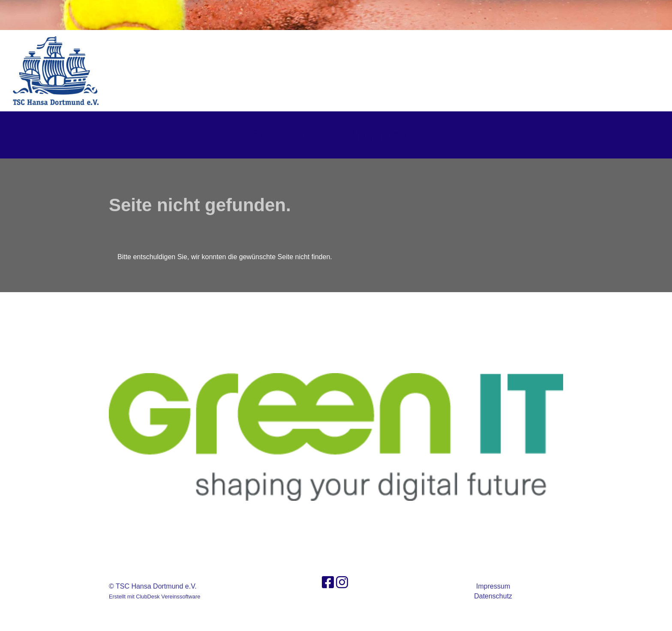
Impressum (493, 586)
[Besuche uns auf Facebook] (328, 583)
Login (641, 70)
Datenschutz (493, 596)
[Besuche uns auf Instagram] (342, 583)
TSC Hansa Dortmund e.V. (336, 135)
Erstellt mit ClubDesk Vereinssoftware (154, 597)
